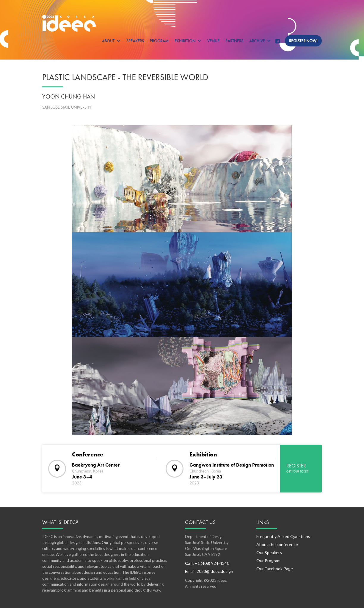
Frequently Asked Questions (283, 536)
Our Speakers (269, 552)
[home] (182, 23)
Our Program (268, 561)
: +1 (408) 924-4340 (207, 563)
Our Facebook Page (275, 569)
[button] (111, 41)
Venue (213, 41)
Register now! (303, 41)
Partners (234, 41)
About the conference (277, 544)
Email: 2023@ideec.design (209, 571)
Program (159, 41)
